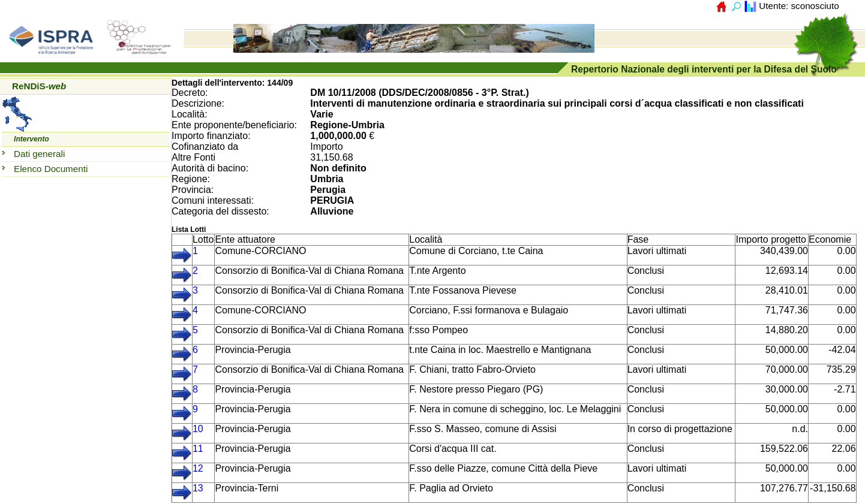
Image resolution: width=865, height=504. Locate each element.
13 (198, 488)
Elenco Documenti (51, 169)
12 (198, 468)
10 (198, 429)
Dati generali (39, 154)
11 (198, 449)
